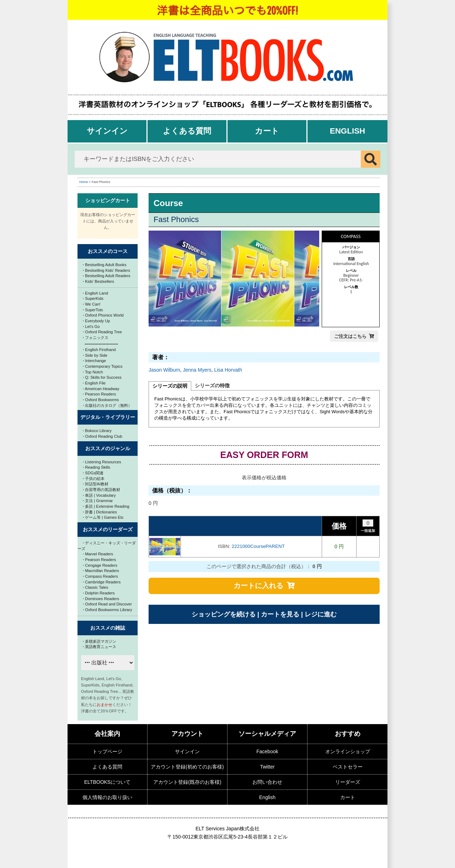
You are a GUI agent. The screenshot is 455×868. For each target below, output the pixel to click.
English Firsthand (99, 350)
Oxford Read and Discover (107, 604)
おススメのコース (108, 251)
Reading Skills (97, 467)
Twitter (267, 767)
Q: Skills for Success (102, 377)
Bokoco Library (97, 431)
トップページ (107, 751)
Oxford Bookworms (101, 400)
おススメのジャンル (108, 448)
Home (84, 182)
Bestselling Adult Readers (107, 276)
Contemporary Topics (103, 366)
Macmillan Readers (101, 571)
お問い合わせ (267, 782)
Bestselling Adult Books (105, 265)
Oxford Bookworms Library (108, 610)
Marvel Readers (98, 554)
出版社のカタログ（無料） (107, 405)
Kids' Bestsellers (98, 281)
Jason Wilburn (164, 370)
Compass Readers (100, 576)
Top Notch (93, 372)
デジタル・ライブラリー (108, 417)
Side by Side (95, 355)
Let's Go (91, 327)
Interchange (94, 361)
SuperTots (93, 310)
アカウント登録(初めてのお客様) (187, 767)
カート (267, 131)
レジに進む (321, 614)
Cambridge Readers (102, 582)
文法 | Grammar (98, 501)
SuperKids (93, 298)
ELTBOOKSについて (107, 782)
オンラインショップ (348, 751)
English (348, 131)
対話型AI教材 (96, 484)
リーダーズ (348, 782)
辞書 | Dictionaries (100, 512)
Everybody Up (96, 321)
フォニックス (96, 338)
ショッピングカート (108, 200)
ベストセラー (348, 767)
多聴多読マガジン (100, 641)
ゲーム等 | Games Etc (103, 517)
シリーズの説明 (170, 386)
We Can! (92, 304)
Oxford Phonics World (103, 315)
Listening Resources (102, 462)
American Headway (101, 389)
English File (94, 383)
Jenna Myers (197, 370)
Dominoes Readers (101, 599)
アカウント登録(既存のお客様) (187, 782)
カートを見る (280, 614)
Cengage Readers (100, 565)
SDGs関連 (93, 473)
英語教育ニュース (100, 647)
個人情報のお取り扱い (107, 797)
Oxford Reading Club (103, 436)
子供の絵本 (94, 479)
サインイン (107, 131)
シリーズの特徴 (212, 386)
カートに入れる (258, 586)
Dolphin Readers (99, 593)
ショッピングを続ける (224, 614)
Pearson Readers (99, 394)
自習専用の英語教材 (101, 490)
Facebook (267, 751)
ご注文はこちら (350, 336)
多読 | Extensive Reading (106, 506)
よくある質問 (187, 131)
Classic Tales (95, 587)
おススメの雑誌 (108, 628)
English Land (95, 293)
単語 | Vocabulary (99, 495)
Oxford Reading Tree (102, 332)
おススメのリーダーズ (108, 529)
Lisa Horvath (228, 370)
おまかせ (105, 705)
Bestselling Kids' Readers (106, 270)
